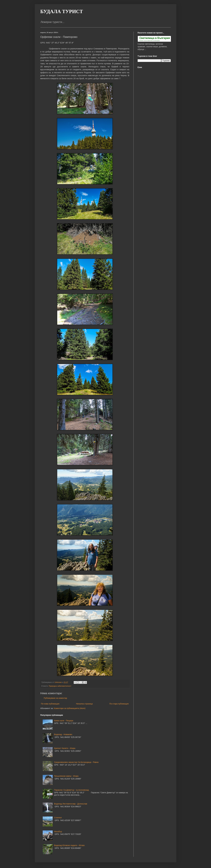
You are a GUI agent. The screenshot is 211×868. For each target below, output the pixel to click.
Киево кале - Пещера (64, 721)
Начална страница (84, 704)
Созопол (58, 818)
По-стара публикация (119, 704)
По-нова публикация (50, 704)
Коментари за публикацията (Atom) (70, 708)
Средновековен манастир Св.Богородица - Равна (76, 762)
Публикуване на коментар (55, 698)
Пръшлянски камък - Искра (66, 776)
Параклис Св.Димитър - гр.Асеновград (72, 790)
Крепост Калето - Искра (65, 748)
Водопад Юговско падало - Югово (69, 845)
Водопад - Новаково (63, 734)
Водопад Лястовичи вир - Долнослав (71, 804)
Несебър (58, 832)
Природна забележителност (60, 686)
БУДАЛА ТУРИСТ (62, 11)
